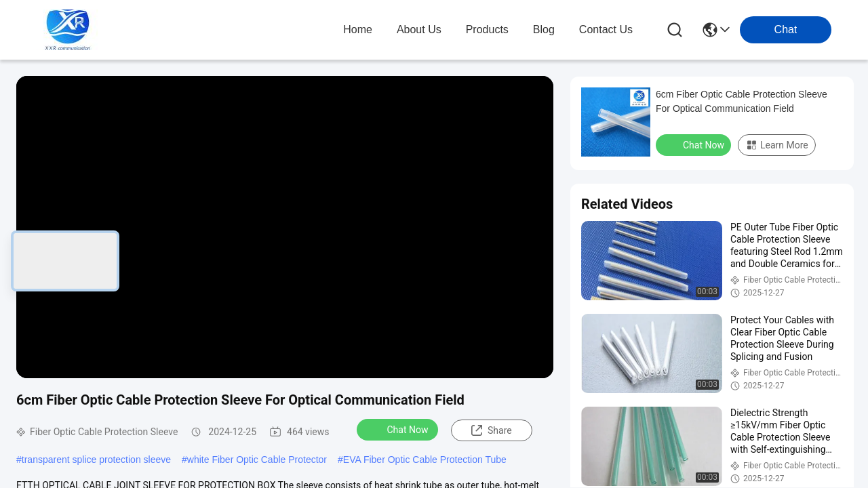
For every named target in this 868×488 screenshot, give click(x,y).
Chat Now (399, 429)
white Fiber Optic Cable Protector (257, 460)
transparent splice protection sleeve (96, 460)
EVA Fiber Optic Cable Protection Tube (425, 460)
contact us (606, 29)
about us (419, 29)
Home (358, 29)
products (487, 29)
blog (544, 29)
